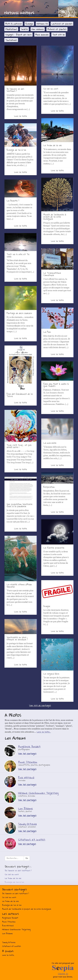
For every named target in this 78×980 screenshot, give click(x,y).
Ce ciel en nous (12, 874)
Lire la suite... (44, 732)
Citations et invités (12, 946)
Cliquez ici (63, 974)
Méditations (11, 29)
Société (24, 29)
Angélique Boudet (10, 918)
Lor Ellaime (7, 933)
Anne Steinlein (9, 922)
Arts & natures (14, 24)
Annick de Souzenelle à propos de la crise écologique (27, 909)
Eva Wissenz (8, 926)
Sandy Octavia (9, 942)
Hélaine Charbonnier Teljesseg (16, 929)
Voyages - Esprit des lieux (18, 35)
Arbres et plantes (57, 29)
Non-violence (38, 29)
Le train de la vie (13, 878)
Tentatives (11, 40)
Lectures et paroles (62, 24)
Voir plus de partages (40, 705)
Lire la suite (21, 116)
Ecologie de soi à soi (14, 882)
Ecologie (29, 24)
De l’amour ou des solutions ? (18, 870)
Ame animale (42, 35)
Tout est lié (59, 35)
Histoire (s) (42, 24)
